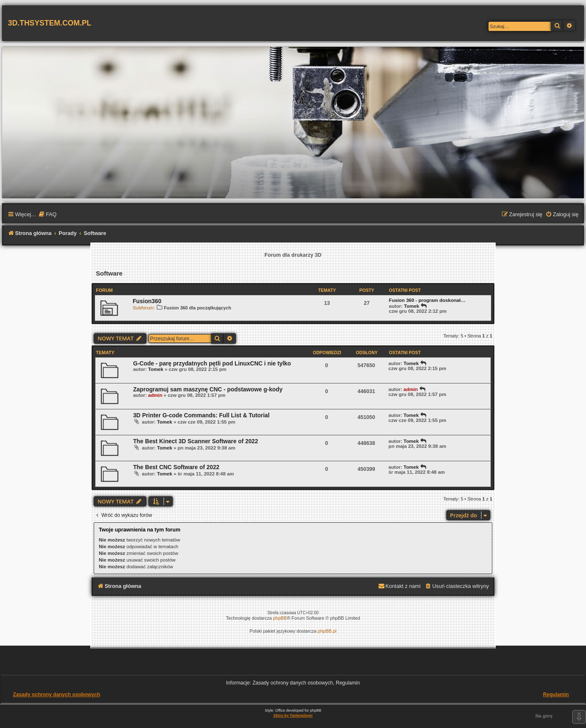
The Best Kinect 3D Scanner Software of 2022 (196, 441)
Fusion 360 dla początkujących (194, 308)
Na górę (544, 716)
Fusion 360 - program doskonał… (427, 300)
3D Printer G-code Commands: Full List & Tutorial (201, 415)
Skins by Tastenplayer (293, 715)
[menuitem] (47, 215)
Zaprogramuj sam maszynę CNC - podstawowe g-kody (208, 389)
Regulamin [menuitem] (556, 695)
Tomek (412, 306)
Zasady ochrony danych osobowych (56, 695)
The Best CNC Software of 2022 (176, 467)
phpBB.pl (327, 631)
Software (109, 273)
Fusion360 (147, 301)
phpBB (280, 618)
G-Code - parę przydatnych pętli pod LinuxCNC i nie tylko (212, 363)
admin (155, 395)
